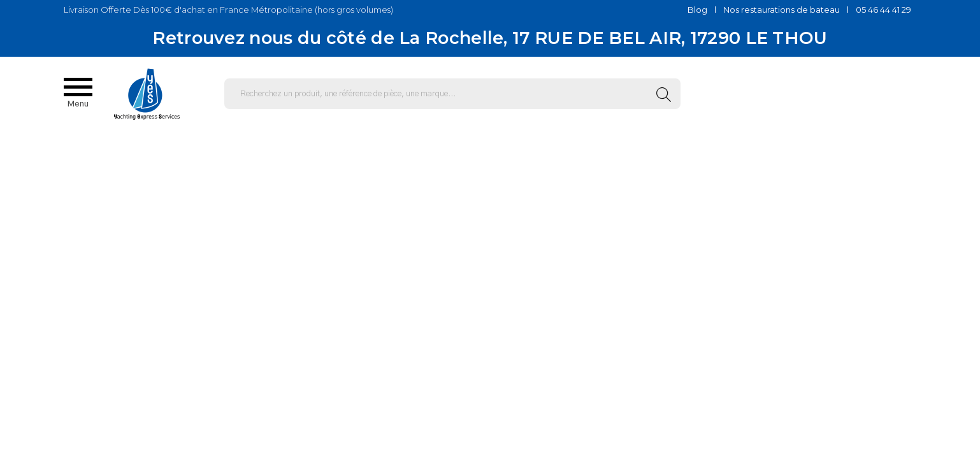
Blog (697, 10)
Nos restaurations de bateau (782, 10)
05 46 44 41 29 (883, 10)
